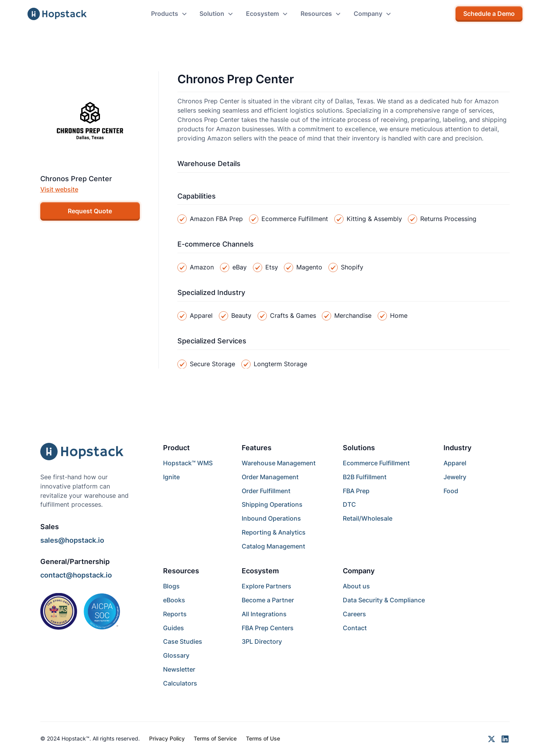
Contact (355, 628)
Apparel (455, 463)
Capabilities (197, 196)
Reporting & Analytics (274, 532)
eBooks (174, 600)
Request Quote (90, 211)
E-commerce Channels (216, 244)
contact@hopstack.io (76, 575)
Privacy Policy (167, 738)
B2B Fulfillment (365, 477)
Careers (354, 614)
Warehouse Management (279, 463)
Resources (181, 571)
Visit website (59, 189)
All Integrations (264, 614)
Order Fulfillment (266, 491)
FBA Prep (356, 491)
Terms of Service (215, 738)
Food (451, 491)
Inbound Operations (271, 519)
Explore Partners (266, 586)
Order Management (270, 477)
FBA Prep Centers (268, 628)
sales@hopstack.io (72, 540)
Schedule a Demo (489, 14)
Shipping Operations (272, 505)
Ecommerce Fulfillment (376, 463)
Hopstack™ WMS (188, 463)
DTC (349, 505)
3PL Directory (262, 642)
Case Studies (183, 642)
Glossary (176, 656)
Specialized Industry (211, 292)
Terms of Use (263, 738)
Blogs (171, 586)
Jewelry (455, 477)
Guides (174, 628)
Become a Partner (268, 600)
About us (356, 586)
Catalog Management (273, 546)
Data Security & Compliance (384, 600)
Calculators (180, 683)
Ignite (171, 477)
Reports (175, 614)
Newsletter (179, 669)
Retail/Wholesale (368, 519)
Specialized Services (212, 341)
